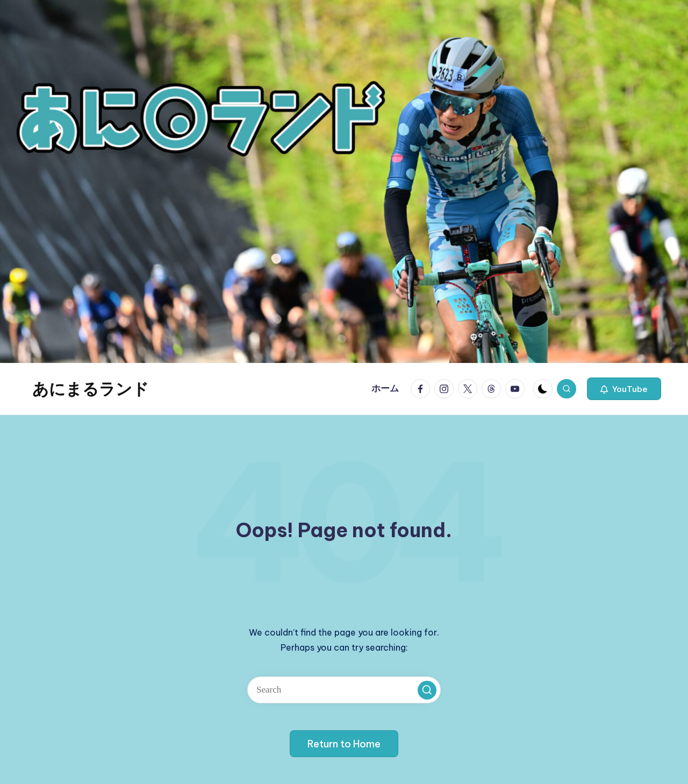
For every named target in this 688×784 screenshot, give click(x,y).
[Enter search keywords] (344, 690)
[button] (624, 389)
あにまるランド (91, 389)
